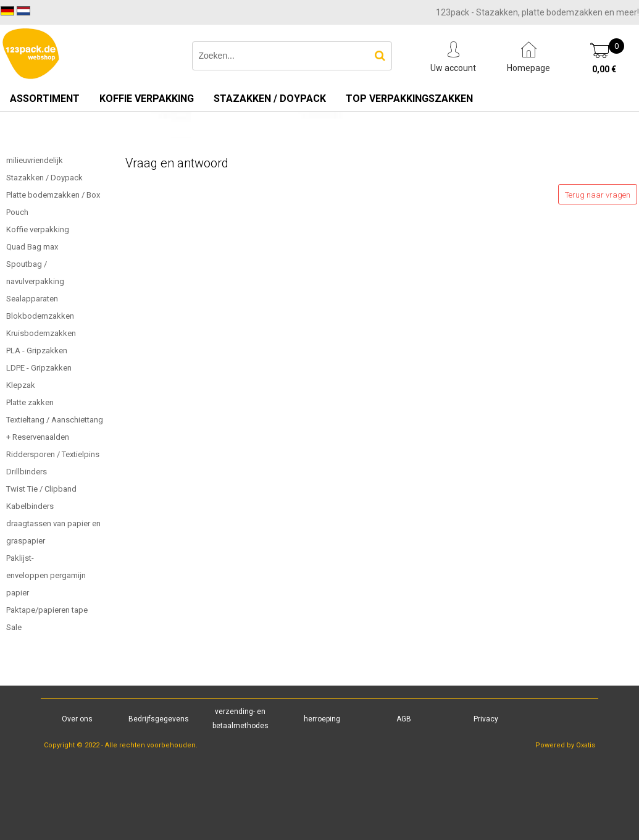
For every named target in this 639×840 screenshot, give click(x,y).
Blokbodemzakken (40, 316)
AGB (404, 719)
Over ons (77, 719)
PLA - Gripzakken (37, 351)
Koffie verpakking (147, 99)
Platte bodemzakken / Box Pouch (53, 204)
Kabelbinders (30, 506)
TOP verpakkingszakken (409, 99)
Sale (14, 627)
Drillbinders (27, 472)
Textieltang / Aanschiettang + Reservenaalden (55, 428)
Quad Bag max (32, 247)
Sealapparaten (32, 299)
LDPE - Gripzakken (39, 368)
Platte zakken (30, 402)
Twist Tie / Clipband (41, 489)
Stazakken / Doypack (270, 99)
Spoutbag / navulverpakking (35, 273)
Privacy (486, 719)
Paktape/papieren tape (47, 610)
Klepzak (21, 385)
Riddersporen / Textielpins (53, 454)
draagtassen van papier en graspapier (53, 532)
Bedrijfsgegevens (159, 719)
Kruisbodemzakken (41, 333)
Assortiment (45, 99)
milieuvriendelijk (35, 160)
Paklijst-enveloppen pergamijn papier (46, 575)
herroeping (322, 719)
